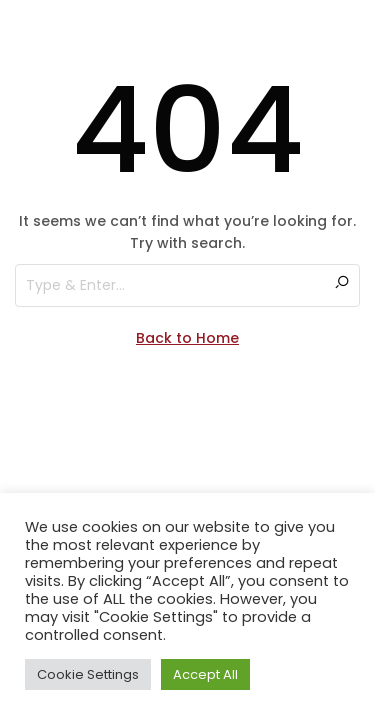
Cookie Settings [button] (88, 674)
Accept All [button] (205, 674)
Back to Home (187, 338)
